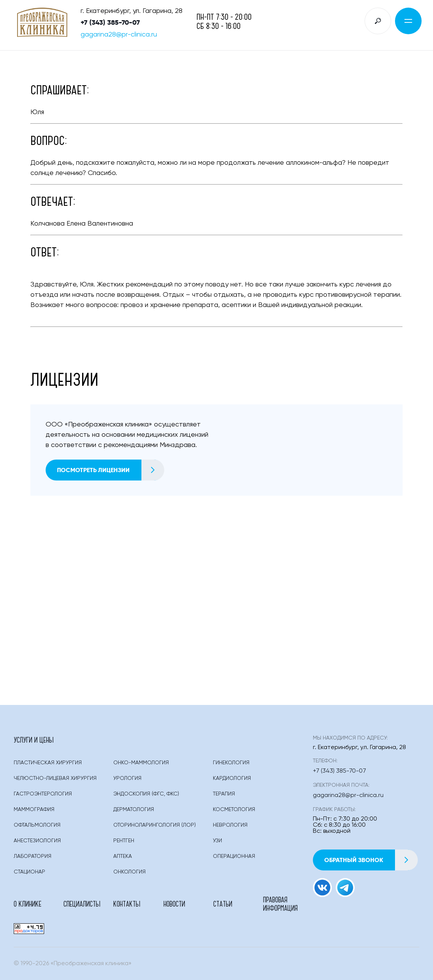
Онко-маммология (141, 763)
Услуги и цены (34, 740)
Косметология (234, 810)
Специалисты (82, 904)
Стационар (29, 872)
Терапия (224, 794)
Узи (217, 841)
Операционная (234, 856)
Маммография (34, 810)
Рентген (124, 841)
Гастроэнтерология (43, 794)
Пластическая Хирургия (48, 763)
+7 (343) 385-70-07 (110, 22)
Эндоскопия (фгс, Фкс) (146, 794)
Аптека (123, 856)
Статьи (223, 904)
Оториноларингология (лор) (155, 825)
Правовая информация (280, 904)
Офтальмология (37, 825)
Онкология (129, 872)
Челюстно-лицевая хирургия (55, 778)
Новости (174, 904)
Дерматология (134, 810)
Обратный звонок (371, 860)
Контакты (127, 904)
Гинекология (231, 763)
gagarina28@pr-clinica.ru (119, 35)
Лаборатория (33, 856)
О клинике (28, 904)
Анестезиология (37, 841)
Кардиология (232, 778)
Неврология (230, 825)
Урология (127, 778)
